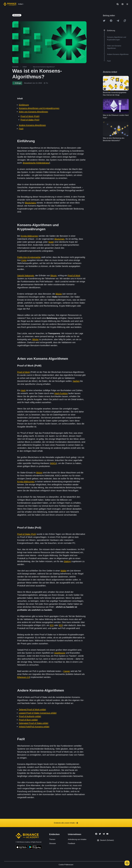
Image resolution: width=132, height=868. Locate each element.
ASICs (53, 463)
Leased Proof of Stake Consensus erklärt (38, 713)
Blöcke (59, 294)
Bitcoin (54, 276)
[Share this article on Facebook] (111, 21)
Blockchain (59, 239)
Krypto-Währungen (29, 236)
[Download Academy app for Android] (35, 847)
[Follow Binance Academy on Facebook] (96, 834)
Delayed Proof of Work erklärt (32, 710)
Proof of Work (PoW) (30, 116)
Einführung (24, 105)
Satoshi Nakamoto (26, 276)
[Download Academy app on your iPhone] (22, 847)
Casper (67, 671)
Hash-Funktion (61, 393)
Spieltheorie (60, 653)
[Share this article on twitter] (104, 21)
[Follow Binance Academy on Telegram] (104, 834)
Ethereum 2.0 (23, 677)
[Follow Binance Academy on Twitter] (100, 834)
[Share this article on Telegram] (118, 21)
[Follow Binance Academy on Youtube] (107, 834)
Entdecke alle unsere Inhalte (66, 823)
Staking (67, 561)
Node (51, 242)
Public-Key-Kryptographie (29, 257)
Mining (39, 473)
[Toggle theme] (127, 4)
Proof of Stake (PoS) (30, 120)
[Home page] (10, 4)
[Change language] (123, 4)
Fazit (21, 129)
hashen (76, 381)
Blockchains (30, 203)
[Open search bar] (117, 4)
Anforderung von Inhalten (77, 839)
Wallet (63, 571)
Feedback (71, 843)
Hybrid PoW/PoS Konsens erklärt (34, 727)
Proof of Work (74, 276)
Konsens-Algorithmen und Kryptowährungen (39, 108)
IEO (61, 625)
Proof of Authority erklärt (30, 716)
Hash (23, 390)
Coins (24, 260)
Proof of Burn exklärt (28, 720)
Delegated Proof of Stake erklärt (34, 723)
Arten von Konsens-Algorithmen (33, 112)
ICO (52, 625)
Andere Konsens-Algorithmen (32, 125)
